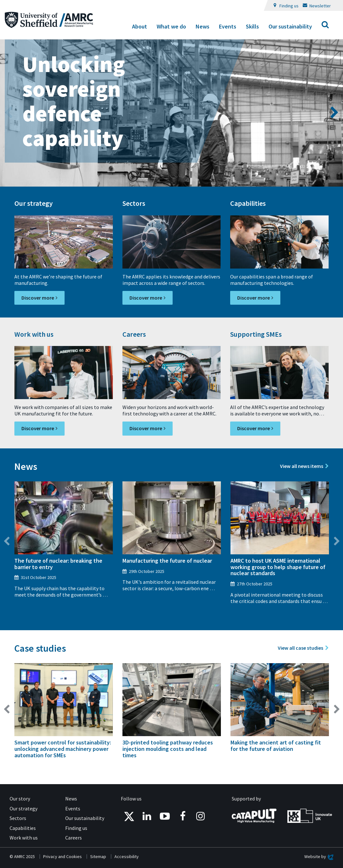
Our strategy (23, 808)
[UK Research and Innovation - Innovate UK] (310, 815)
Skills (252, 26)
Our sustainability (290, 26)
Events (228, 26)
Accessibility (127, 856)
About (140, 26)
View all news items (302, 466)
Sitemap (98, 856)
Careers (74, 838)
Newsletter (320, 6)
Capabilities (23, 828)
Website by (319, 856)
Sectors (18, 818)
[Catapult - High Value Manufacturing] (254, 815)
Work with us (24, 838)
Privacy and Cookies (62, 856)
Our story (20, 799)
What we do (171, 26)
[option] (171, 113)
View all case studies (300, 648)
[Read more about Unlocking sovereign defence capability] (171, 113)
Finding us (289, 6)
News (203, 26)
